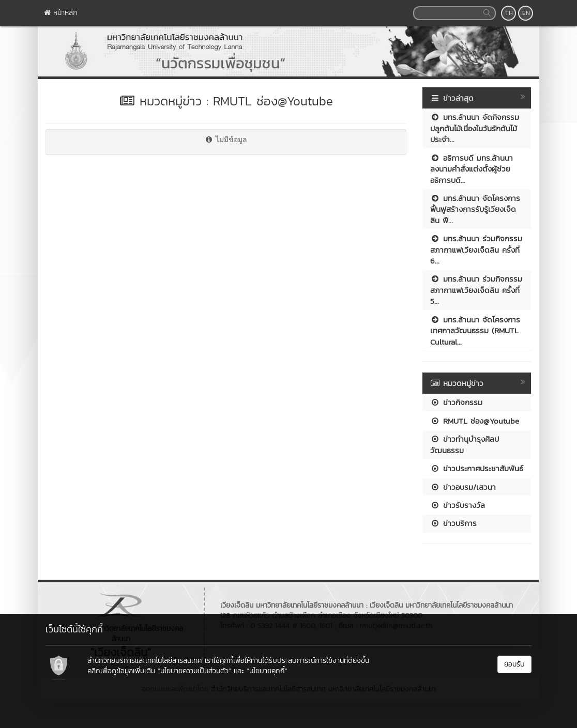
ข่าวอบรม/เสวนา (463, 487)
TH (509, 13)
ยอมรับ (514, 664)
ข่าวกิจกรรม (456, 402)
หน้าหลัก (61, 13)
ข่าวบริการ (453, 523)
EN (526, 13)
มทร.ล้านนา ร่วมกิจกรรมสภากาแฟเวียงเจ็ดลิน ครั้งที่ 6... (476, 250)
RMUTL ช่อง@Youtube (475, 421)
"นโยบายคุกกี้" (267, 671)
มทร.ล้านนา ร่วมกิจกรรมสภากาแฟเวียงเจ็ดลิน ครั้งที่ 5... (476, 290)
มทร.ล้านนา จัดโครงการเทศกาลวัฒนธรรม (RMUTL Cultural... (475, 331)
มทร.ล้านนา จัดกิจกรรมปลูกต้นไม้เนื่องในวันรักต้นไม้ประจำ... (475, 128)
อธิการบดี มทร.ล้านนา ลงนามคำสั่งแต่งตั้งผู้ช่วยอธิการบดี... (472, 169)
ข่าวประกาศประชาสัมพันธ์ (477, 468)
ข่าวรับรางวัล (458, 505)
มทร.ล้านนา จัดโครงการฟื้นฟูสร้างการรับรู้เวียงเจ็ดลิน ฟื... (475, 209)
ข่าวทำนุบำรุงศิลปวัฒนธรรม (465, 444)
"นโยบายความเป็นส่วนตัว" (194, 671)
